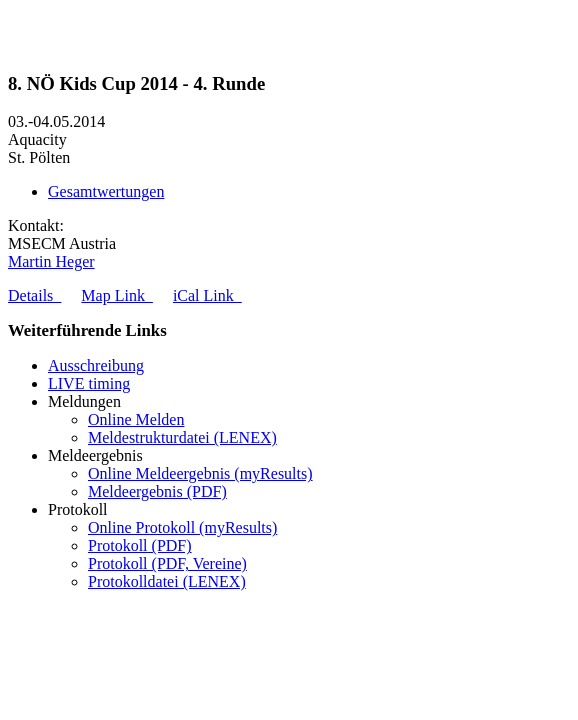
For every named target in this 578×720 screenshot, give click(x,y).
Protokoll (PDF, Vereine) (167, 563)
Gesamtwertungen (106, 191)
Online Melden (136, 419)
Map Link (117, 295)
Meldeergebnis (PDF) (157, 491)
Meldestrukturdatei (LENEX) (182, 437)
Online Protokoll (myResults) (182, 527)
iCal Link (207, 295)
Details (34, 295)
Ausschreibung (96, 365)
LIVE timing (89, 383)
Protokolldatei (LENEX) (167, 581)
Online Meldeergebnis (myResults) (200, 473)
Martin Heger (51, 261)
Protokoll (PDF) (140, 545)
